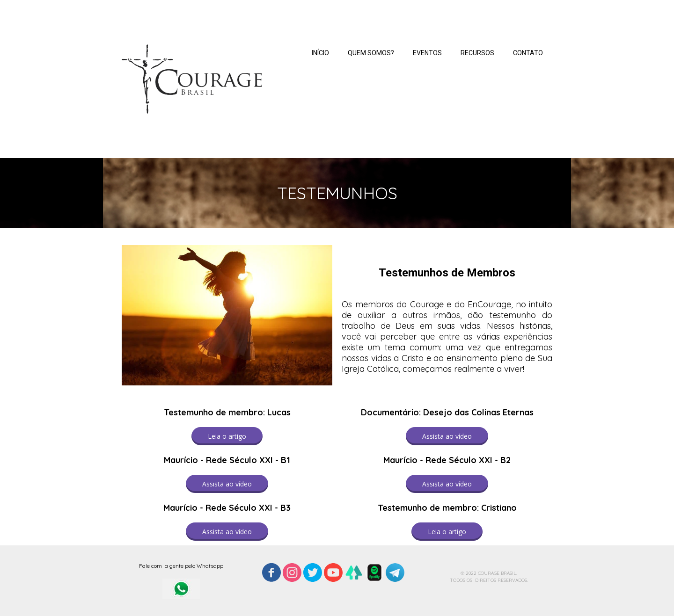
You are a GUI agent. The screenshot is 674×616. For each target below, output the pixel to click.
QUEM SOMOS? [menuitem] (371, 53)
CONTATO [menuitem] (528, 53)
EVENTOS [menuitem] (427, 53)
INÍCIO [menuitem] (320, 53)
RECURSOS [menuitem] (477, 53)
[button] (227, 436)
